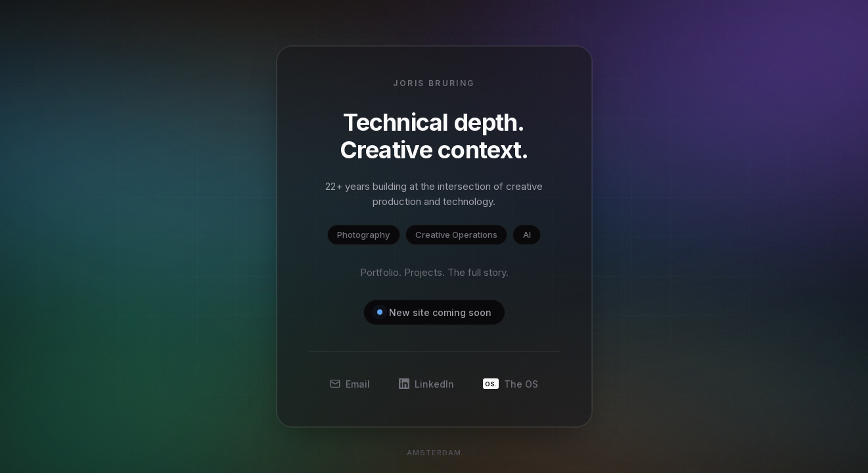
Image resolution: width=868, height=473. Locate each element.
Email (350, 384)
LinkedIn (426, 384)
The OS (511, 384)
